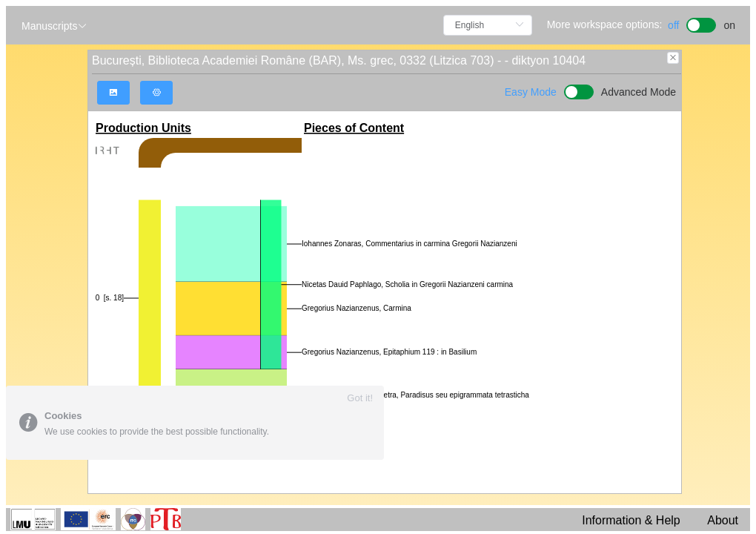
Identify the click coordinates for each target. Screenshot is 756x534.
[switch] (702, 23)
